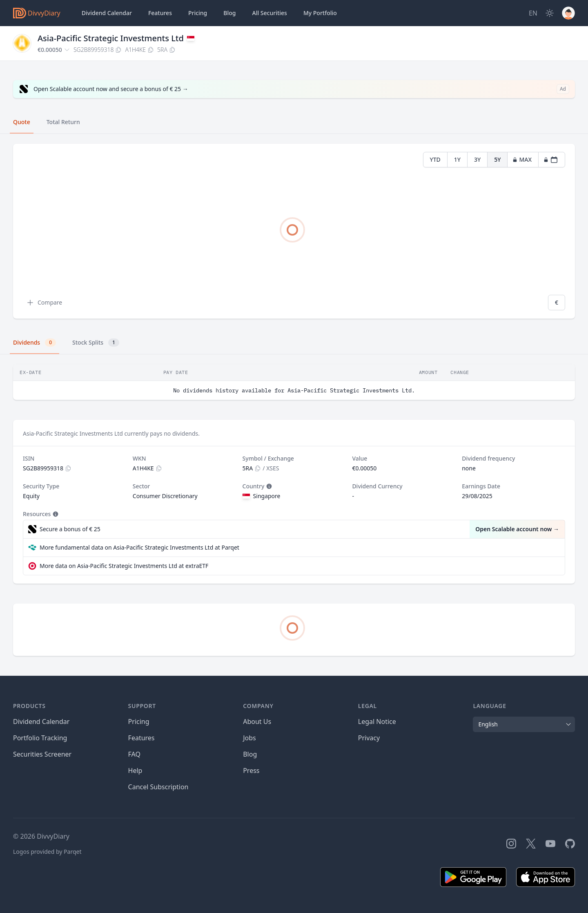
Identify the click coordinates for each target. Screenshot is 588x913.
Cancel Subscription (158, 787)
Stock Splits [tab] (96, 343)
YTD (435, 159)
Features (160, 13)
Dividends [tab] (35, 343)
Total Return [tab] (63, 122)
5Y (497, 159)
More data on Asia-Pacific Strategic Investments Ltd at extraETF (124, 566)
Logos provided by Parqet (47, 852)
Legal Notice (377, 721)
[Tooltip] (268, 486)
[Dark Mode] (550, 13)
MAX (522, 159)
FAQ (134, 754)
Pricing (198, 13)
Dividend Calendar (107, 13)
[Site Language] (533, 13)
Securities (269, 13)
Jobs (249, 738)
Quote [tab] (22, 122)
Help (135, 770)
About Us (257, 721)
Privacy (369, 738)
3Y (477, 159)
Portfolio (320, 13)
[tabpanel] (294, 231)
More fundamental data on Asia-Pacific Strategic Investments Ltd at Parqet (139, 547)
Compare (44, 303)
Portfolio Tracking (40, 738)
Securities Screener (42, 754)
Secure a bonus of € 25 (70, 529)
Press (251, 770)
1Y (457, 159)
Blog (229, 13)
